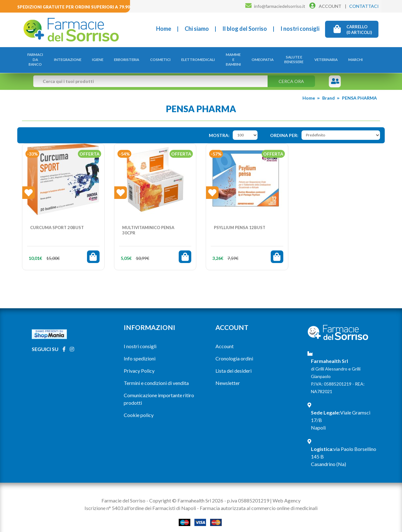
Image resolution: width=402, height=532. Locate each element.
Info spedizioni (140, 352)
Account (225, 340)
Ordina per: (284, 129)
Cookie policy (139, 408)
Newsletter (228, 376)
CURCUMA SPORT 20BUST (57, 221)
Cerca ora (291, 75)
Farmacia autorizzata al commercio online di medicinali (259, 501)
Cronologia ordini (234, 352)
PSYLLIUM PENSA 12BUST (240, 221)
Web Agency (287, 494)
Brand (329, 91)
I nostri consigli (300, 29)
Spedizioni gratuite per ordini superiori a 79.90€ (75, 7)
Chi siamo (197, 29)
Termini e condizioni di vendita (156, 376)
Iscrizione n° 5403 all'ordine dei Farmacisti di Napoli (140, 501)
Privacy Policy (139, 364)
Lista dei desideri (234, 364)
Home (164, 29)
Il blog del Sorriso (245, 29)
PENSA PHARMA (359, 91)
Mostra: (219, 129)
